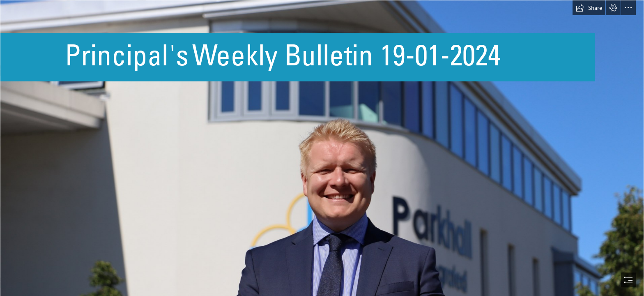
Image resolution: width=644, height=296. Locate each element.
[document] (322, 148)
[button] (589, 8)
